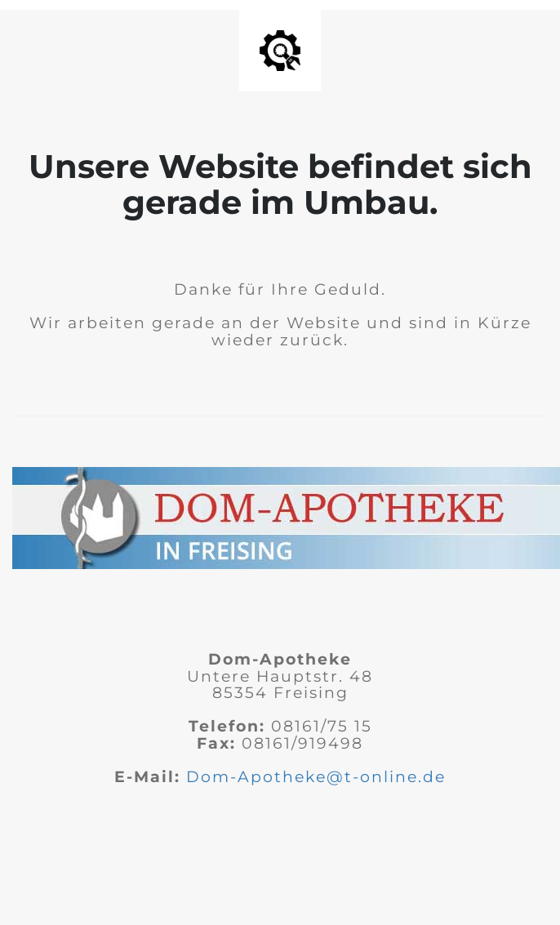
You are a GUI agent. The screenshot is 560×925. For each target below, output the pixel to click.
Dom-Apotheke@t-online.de (316, 777)
